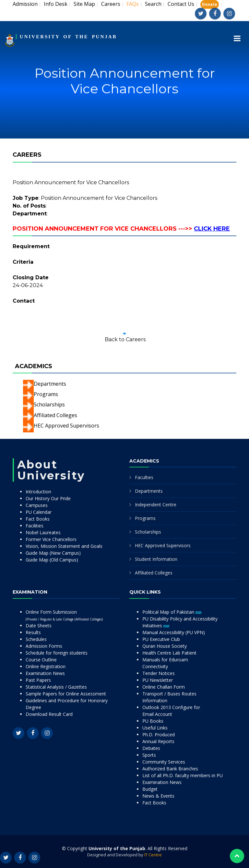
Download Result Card (49, 714)
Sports (149, 755)
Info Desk (56, 4)
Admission (25, 4)
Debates (151, 748)
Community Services (164, 762)
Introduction (38, 492)
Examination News (45, 673)
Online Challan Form (164, 687)
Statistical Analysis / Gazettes (56, 687)
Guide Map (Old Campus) (52, 560)
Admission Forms (44, 646)
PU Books (153, 721)
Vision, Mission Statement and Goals (64, 546)
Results (33, 632)
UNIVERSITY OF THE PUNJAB (68, 37)
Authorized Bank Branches (170, 769)
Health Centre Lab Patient (169, 653)
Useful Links (155, 728)
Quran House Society (165, 646)
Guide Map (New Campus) (53, 553)
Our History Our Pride (48, 498)
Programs (46, 394)
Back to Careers (125, 339)
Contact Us (181, 4)
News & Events (158, 796)
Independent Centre (156, 505)
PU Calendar (39, 512)
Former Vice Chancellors (51, 539)
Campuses (37, 505)
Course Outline (41, 660)
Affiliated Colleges (55, 415)
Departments (50, 384)
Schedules (36, 639)
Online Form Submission (64, 615)
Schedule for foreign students (57, 653)
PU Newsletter (158, 680)
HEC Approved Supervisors (66, 426)
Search (153, 4)
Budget (150, 789)
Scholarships (49, 404)
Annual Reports (158, 741)
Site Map (84, 4)
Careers (111, 4)
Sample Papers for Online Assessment (66, 694)
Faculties (144, 477)
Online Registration (46, 666)
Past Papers (38, 680)
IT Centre (153, 855)
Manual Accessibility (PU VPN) (174, 632)
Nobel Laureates (43, 532)
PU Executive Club (161, 639)
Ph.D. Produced (159, 735)
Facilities (35, 526)
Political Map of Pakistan (172, 612)
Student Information (156, 559)
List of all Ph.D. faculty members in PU (183, 775)
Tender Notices (159, 673)
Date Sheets (39, 626)
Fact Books (38, 519)
